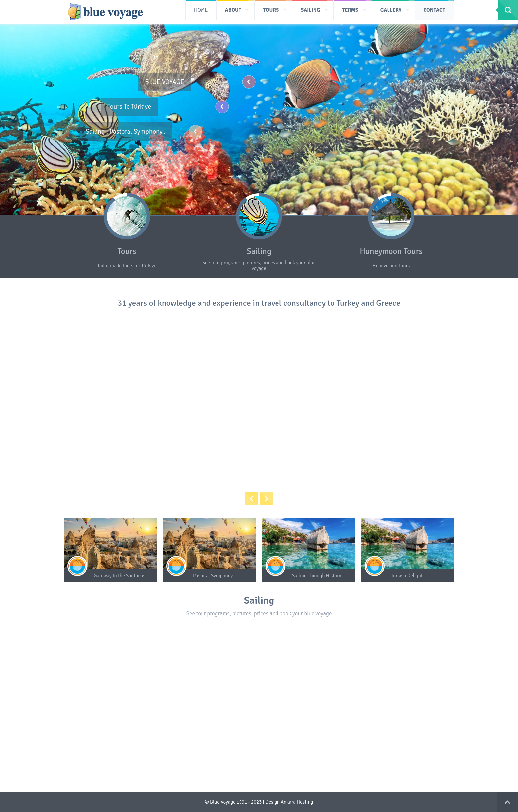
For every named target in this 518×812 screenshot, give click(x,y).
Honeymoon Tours (391, 251)
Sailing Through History (316, 576)
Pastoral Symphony (213, 576)
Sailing (259, 251)
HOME (201, 10)
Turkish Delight (407, 576)
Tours (127, 251)
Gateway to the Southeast (120, 576)
